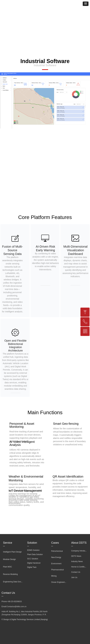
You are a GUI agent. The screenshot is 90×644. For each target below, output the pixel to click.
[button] (86, 4)
